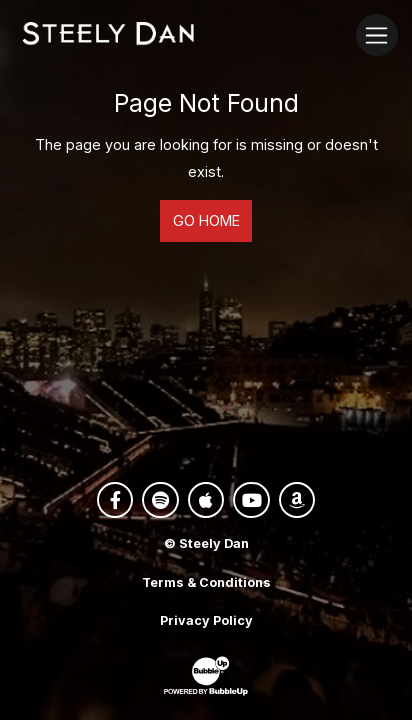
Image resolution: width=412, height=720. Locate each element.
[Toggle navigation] (376, 34)
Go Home (206, 220)
